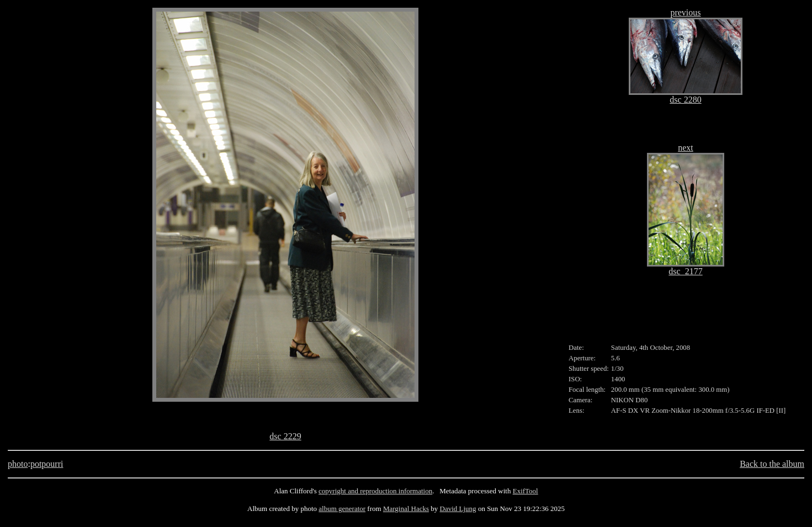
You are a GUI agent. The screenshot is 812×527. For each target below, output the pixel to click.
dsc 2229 (285, 436)
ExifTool (526, 491)
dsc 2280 (685, 100)
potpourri (47, 464)
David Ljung (458, 509)
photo (18, 464)
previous (685, 12)
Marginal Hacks (406, 509)
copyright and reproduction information (375, 491)
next (686, 148)
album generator (342, 509)
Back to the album (772, 464)
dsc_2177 (685, 271)
